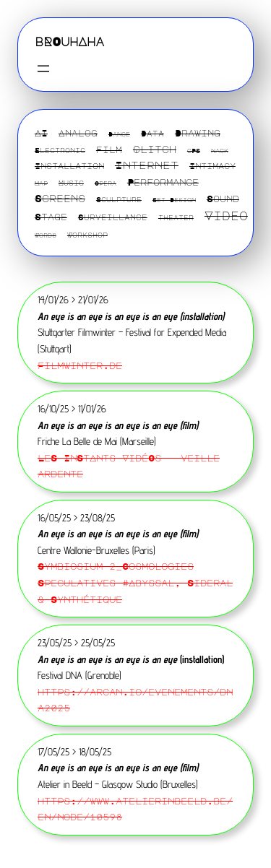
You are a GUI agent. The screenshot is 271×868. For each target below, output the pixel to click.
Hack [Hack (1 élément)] (220, 151)
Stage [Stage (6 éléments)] (51, 217)
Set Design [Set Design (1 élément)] (174, 200)
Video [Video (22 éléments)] (226, 216)
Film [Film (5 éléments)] (109, 149)
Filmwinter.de (80, 365)
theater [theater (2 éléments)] (176, 217)
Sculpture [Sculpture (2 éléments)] (119, 199)
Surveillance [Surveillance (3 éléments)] (113, 217)
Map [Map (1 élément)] (41, 183)
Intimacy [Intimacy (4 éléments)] (212, 166)
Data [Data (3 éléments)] (152, 134)
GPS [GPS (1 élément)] (194, 151)
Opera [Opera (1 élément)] (106, 183)
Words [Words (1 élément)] (46, 235)
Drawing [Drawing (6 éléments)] (198, 133)
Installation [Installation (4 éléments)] (69, 166)
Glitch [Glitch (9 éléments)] (155, 149)
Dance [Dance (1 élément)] (119, 134)
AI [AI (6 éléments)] (41, 133)
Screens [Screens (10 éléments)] (60, 198)
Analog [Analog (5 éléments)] (78, 133)
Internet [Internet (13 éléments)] (147, 165)
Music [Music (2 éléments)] (71, 183)
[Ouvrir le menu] (43, 69)
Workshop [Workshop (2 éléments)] (87, 235)
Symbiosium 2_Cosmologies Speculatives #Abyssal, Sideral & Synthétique (135, 582)
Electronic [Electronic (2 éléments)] (60, 150)
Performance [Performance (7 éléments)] (163, 182)
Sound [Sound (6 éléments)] (223, 199)
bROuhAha (69, 42)
